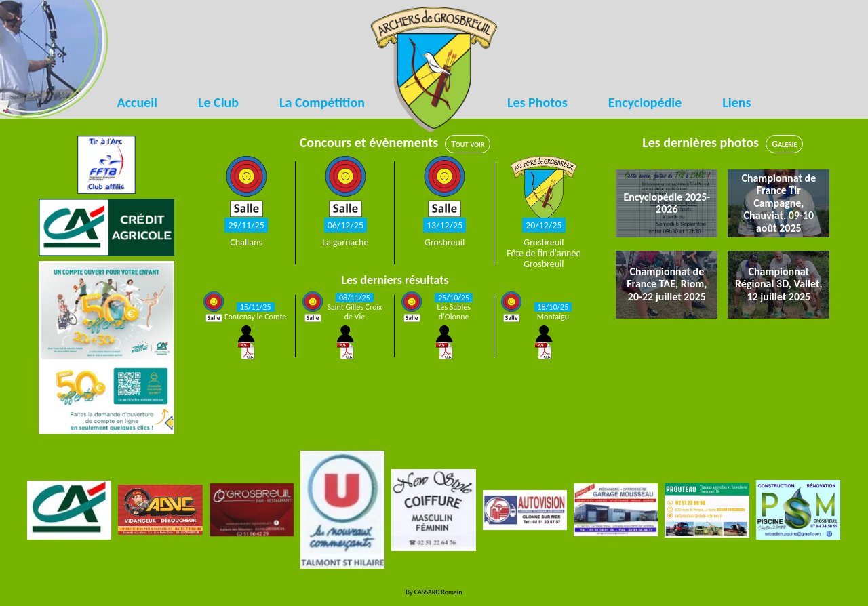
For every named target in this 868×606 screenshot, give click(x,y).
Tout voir (468, 144)
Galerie (784, 144)
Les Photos (537, 102)
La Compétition (322, 102)
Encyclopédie (645, 102)
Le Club (218, 102)
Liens (736, 102)
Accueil (137, 102)
